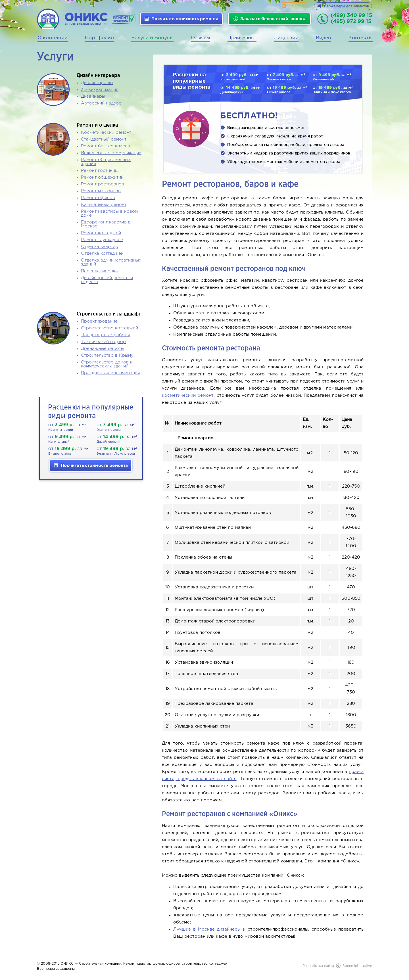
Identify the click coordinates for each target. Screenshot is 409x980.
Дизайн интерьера (98, 76)
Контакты (361, 38)
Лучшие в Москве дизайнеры (207, 929)
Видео (324, 38)
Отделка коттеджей (102, 253)
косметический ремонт (188, 395)
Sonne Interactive (357, 966)
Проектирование (99, 321)
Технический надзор (103, 342)
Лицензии (286, 38)
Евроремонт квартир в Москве (106, 224)
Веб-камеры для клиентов (347, 6)
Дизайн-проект (97, 83)
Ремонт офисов (98, 198)
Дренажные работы (103, 349)
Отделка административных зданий (111, 262)
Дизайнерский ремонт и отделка (107, 280)
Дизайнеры (93, 96)
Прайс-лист (242, 38)
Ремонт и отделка (97, 125)
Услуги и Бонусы (152, 38)
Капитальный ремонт (104, 205)
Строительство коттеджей (109, 328)
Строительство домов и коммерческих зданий (107, 364)
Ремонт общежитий (102, 177)
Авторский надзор (101, 103)
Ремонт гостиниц (99, 171)
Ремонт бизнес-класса (106, 146)
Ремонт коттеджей (101, 233)
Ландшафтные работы (105, 335)
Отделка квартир (100, 247)
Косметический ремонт (106, 132)
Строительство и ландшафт (109, 314)
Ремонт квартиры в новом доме (109, 213)
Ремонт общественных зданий (106, 162)
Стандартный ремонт (104, 139)
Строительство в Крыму (107, 355)
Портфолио (99, 38)
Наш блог (297, 6)
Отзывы (201, 38)
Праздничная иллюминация (110, 373)
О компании (53, 38)
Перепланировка (99, 271)
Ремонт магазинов (101, 191)
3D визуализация (100, 90)
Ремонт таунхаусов (102, 240)
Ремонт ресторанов (103, 184)
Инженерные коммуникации (111, 153)
